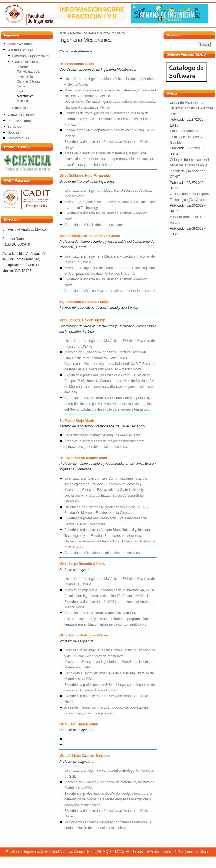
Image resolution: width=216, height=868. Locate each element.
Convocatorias (18, 138)
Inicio (63, 33)
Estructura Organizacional (31, 56)
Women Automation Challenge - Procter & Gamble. (186, 137)
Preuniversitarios (20, 121)
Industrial (23, 67)
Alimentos (24, 101)
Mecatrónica (25, 96)
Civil (20, 91)
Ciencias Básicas (28, 81)
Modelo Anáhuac (20, 44)
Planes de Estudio (21, 115)
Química (22, 86)
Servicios (14, 127)
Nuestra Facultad (82, 33)
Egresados (20, 108)
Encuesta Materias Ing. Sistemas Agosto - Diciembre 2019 (192, 108)
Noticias (13, 132)
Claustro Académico (111, 33)
